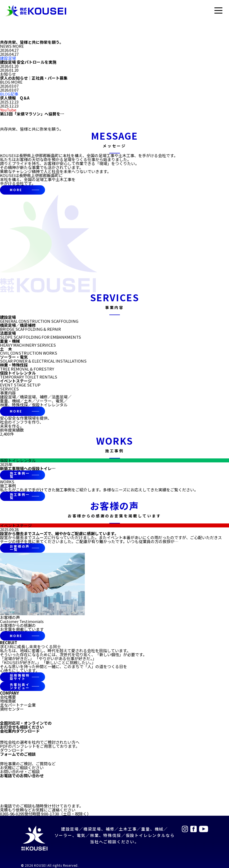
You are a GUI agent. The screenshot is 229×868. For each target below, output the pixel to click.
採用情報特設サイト (20, 677)
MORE (16, 190)
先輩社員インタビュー (20, 686)
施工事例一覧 (20, 475)
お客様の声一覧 (20, 548)
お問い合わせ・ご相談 (20, 772)
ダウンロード (12, 750)
